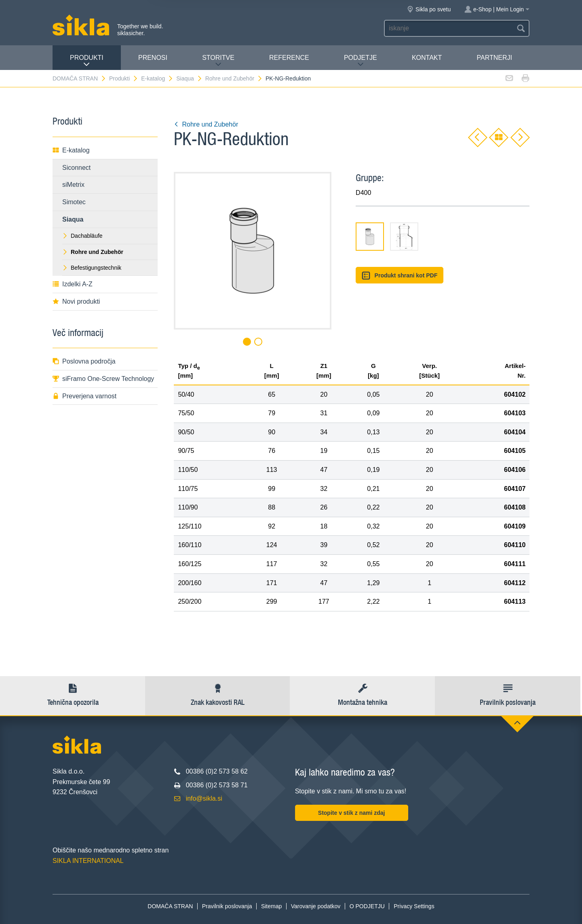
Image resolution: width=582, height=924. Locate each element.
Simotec (74, 202)
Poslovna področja (84, 361)
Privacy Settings (414, 906)
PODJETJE (361, 61)
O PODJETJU (367, 906)
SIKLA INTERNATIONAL (88, 861)
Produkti (87, 61)
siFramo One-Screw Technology (103, 379)
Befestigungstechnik (92, 268)
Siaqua (189, 78)
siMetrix (73, 185)
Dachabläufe (82, 236)
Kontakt (427, 58)
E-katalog (157, 78)
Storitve (218, 61)
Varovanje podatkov (316, 906)
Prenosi (153, 58)
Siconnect (76, 168)
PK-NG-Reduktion (288, 78)
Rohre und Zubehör (234, 78)
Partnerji (494, 58)
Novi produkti (76, 301)
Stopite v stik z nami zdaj (352, 813)
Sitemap (271, 906)
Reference (289, 58)
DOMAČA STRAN (79, 78)
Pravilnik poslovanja (227, 906)
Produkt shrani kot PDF (400, 276)
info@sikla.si (204, 798)
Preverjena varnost (84, 396)
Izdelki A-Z (73, 284)
